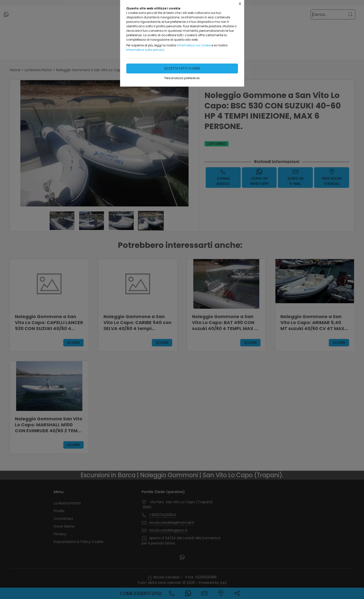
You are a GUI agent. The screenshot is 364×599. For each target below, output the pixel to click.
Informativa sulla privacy (145, 50)
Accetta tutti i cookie (182, 68)
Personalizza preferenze (182, 78)
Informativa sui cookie (194, 45)
